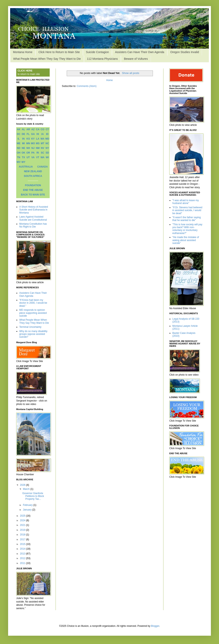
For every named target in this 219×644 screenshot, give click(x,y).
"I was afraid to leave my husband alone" (186, 202)
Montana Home (23, 52)
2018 (23, 535)
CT (47, 129)
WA (42, 157)
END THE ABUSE (33, 190)
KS (28, 139)
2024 (23, 520)
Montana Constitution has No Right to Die (33, 225)
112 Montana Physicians (103, 59)
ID (47, 134)
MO (33, 143)
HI (38, 134)
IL (19, 139)
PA (33, 153)
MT (42, 143)
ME (19, 143)
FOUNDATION (33, 185)
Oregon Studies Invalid (185, 52)
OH (19, 153)
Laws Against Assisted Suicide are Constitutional (33, 218)
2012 (23, 558)
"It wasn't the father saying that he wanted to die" (187, 219)
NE (23, 148)
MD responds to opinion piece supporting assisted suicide (33, 313)
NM (38, 148)
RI (38, 153)
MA (42, 139)
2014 (23, 549)
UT (28, 157)
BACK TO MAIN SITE (33, 195)
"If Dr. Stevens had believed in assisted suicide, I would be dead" (187, 210)
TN (19, 157)
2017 (23, 539)
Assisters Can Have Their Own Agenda (140, 52)
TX (23, 157)
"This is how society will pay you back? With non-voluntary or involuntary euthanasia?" (187, 229)
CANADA (43, 167)
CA (38, 129)
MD (47, 139)
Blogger (155, 626)
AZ (33, 129)
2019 (23, 530)
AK (19, 129)
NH (28, 148)
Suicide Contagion (98, 52)
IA (43, 134)
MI (23, 143)
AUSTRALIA (26, 167)
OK (23, 153)
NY (47, 148)
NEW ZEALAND (33, 171)
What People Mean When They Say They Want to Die (47, 59)
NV (42, 148)
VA (33, 157)
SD (47, 153)
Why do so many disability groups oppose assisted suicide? (33, 334)
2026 (23, 485)
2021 (23, 525)
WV (19, 162)
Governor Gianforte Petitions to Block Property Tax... (33, 496)
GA (33, 134)
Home (109, 80)
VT (38, 157)
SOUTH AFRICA (33, 176)
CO (43, 129)
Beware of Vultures (136, 59)
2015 (23, 544)
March (27, 489)
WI (47, 157)
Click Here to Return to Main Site (59, 52)
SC (42, 153)
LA (38, 139)
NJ (33, 148)
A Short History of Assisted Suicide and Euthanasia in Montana (34, 210)
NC (47, 143)
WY (23, 162)
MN (28, 143)
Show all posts (131, 73)
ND (19, 148)
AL (23, 129)
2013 (23, 554)
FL (28, 134)
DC (19, 134)
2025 (23, 516)
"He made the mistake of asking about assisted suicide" (186, 240)
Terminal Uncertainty (30, 327)
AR (28, 129)
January (28, 510)
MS (38, 143)
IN (23, 139)
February (28, 505)
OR (28, 153)
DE (23, 134)
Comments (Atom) (86, 86)
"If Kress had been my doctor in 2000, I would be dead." (33, 303)
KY (33, 139)
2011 (23, 563)
